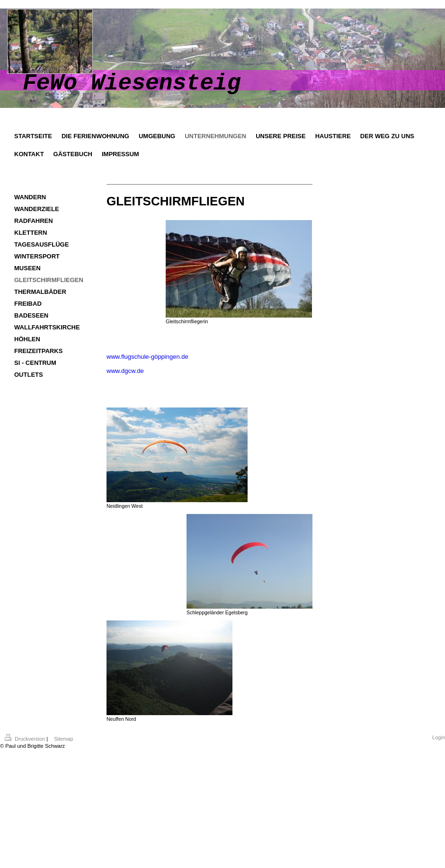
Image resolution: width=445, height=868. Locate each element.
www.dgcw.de (125, 371)
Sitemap (63, 739)
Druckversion (26, 739)
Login (439, 737)
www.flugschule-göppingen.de (147, 357)
